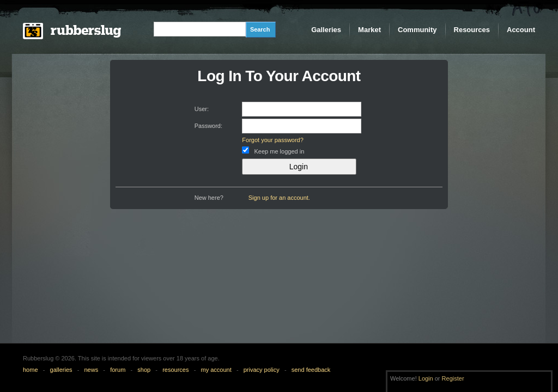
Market (369, 30)
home (31, 370)
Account (521, 30)
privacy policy (262, 370)
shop (144, 370)
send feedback (311, 370)
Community (417, 30)
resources (175, 370)
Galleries (326, 30)
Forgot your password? (273, 140)
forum (118, 370)
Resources (472, 30)
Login (426, 378)
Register (453, 378)
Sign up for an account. (279, 198)
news (92, 370)
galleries (61, 370)
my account (216, 370)
